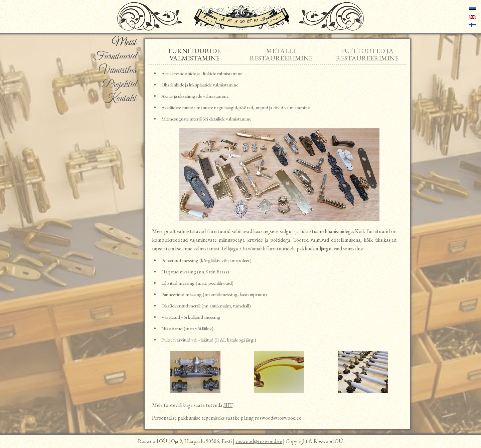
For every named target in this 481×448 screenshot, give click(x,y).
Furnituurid (115, 57)
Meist (124, 43)
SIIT (228, 405)
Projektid (119, 85)
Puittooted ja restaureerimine (367, 54)
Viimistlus (118, 71)
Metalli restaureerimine (281, 54)
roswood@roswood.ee (259, 441)
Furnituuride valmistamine (194, 54)
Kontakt (120, 99)
